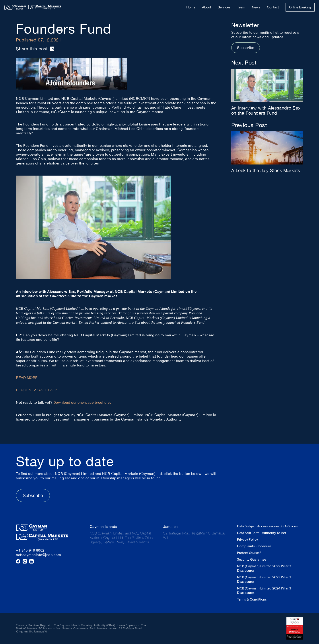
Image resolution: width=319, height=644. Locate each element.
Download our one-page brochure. (82, 402)
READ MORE (27, 378)
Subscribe (246, 48)
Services (224, 7)
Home (191, 7)
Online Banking (300, 7)
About (207, 7)
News (256, 7)
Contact (273, 7)
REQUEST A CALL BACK (37, 390)
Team (241, 7)
